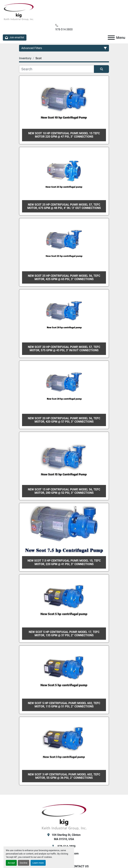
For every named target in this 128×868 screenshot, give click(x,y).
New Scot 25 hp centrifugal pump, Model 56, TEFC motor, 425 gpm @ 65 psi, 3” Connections (64, 277)
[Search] (57, 69)
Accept (11, 863)
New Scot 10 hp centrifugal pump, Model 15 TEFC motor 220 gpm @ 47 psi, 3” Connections (64, 135)
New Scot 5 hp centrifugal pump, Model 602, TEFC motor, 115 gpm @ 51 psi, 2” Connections (64, 705)
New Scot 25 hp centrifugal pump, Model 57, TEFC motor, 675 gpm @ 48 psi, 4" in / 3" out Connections (64, 206)
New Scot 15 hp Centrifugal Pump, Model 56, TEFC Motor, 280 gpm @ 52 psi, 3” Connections (64, 491)
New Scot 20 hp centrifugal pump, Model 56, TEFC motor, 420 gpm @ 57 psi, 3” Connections (64, 420)
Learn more (38, 863)
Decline (24, 863)
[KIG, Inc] (64, 816)
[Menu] (111, 38)
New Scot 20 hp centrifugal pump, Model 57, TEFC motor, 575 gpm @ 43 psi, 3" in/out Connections (64, 349)
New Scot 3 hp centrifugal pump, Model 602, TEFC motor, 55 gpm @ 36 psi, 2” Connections (64, 776)
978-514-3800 (64, 29)
